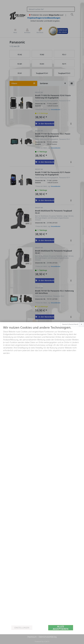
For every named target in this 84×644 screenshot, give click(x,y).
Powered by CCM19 (42, 641)
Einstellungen (22, 628)
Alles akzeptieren (61, 628)
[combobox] (72, 324)
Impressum (32, 637)
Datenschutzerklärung (48, 637)
